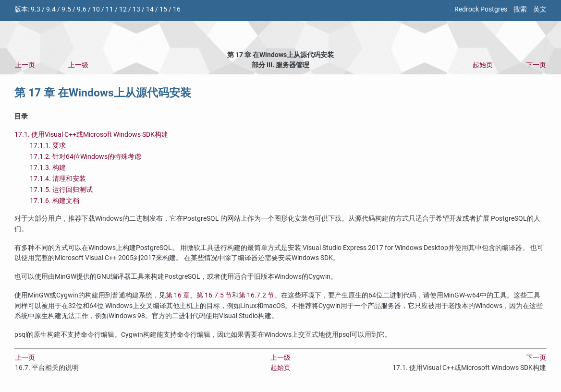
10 (96, 9)
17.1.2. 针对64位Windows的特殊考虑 (85, 157)
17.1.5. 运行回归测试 (61, 190)
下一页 (536, 65)
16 (177, 9)
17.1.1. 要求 (48, 146)
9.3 (36, 9)
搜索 (520, 9)
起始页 (483, 65)
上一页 (25, 65)
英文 (540, 9)
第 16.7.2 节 (256, 295)
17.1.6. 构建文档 (55, 201)
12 (123, 9)
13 (136, 9)
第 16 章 (178, 295)
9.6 (82, 9)
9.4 (51, 9)
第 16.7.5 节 (214, 295)
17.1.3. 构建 (48, 168)
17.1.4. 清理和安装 (58, 179)
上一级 (78, 65)
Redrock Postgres (481, 9)
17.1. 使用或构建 (91, 135)
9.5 (66, 9)
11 (110, 9)
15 (163, 9)
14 (150, 9)
